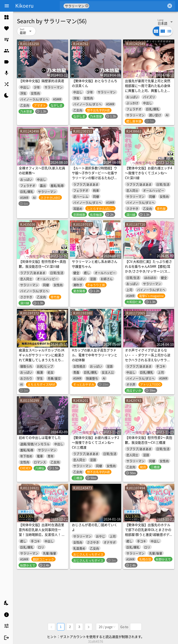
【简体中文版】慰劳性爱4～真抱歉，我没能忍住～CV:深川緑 (42, 264)
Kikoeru (24, 6)
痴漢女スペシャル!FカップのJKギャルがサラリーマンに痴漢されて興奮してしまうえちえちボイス (42, 357)
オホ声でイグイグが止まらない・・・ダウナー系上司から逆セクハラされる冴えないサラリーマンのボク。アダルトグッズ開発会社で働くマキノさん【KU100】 (148, 362)
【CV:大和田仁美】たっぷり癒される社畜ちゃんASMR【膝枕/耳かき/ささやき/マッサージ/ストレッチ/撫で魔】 (148, 269)
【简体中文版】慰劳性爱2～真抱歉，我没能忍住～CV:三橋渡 (149, 440)
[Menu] (7, 6)
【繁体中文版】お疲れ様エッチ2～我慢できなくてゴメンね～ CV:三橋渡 (95, 442)
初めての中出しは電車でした (40, 437)
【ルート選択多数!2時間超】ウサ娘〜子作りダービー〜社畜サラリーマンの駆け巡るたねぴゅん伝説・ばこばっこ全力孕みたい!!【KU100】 (95, 178)
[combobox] (128, 6)
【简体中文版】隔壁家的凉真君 (41, 81)
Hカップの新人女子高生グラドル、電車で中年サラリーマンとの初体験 (95, 355)
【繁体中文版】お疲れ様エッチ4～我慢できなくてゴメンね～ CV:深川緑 (149, 173)
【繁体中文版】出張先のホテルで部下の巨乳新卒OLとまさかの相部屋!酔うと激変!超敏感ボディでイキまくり (149, 532)
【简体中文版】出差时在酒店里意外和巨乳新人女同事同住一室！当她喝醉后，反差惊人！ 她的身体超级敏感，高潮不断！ (42, 532)
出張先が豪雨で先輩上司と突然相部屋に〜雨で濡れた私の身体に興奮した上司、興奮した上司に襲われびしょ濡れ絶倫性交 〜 (148, 88)
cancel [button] (87, 6)
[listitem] (6, 17)
